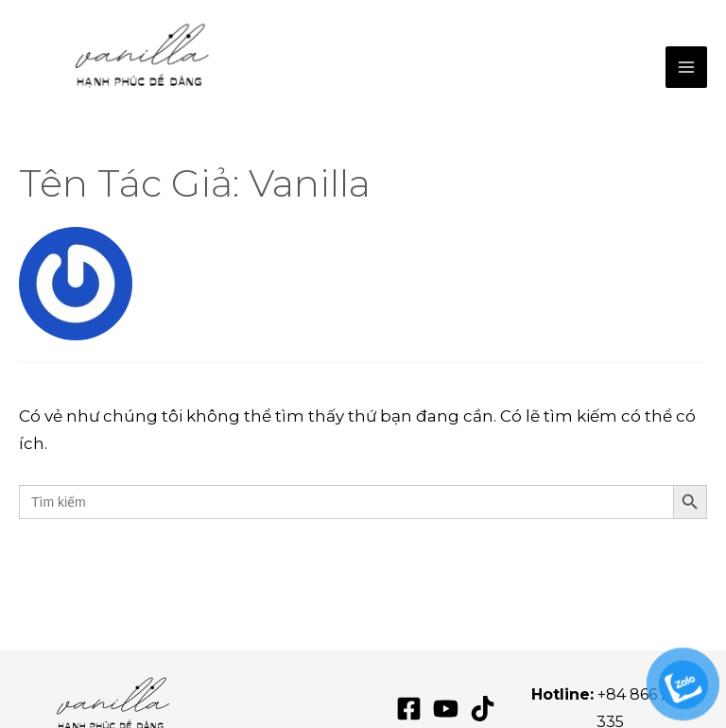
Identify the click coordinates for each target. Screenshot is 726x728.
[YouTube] (446, 709)
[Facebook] (409, 709)
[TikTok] (483, 709)
